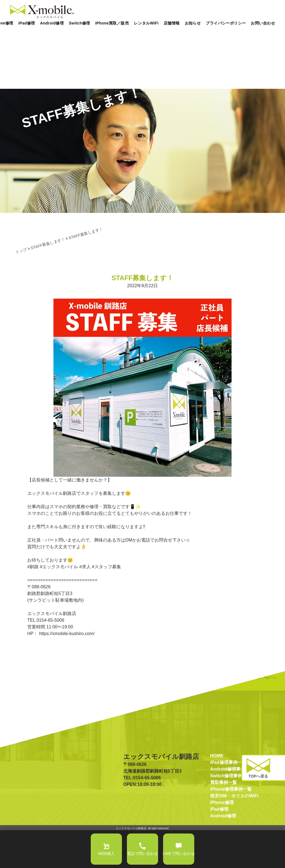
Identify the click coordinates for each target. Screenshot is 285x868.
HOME (217, 792)
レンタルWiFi (146, 23)
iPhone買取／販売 (112, 23)
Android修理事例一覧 (232, 805)
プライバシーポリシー (226, 23)
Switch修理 (79, 23)
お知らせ (193, 23)
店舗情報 (172, 23)
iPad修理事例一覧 (228, 799)
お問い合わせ (263, 23)
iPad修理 (27, 23)
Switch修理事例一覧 (231, 812)
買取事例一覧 (223, 819)
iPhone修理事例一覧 (231, 825)
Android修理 (52, 23)
